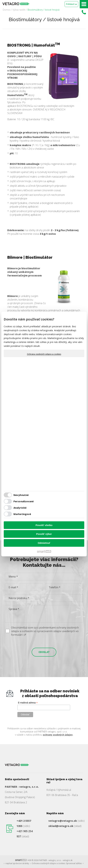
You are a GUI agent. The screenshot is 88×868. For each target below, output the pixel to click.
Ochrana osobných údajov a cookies (44, 354)
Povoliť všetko (44, 525)
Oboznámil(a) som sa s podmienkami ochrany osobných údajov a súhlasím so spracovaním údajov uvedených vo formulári (45, 631)
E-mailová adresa (28, 703)
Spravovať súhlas (74, 863)
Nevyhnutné (21, 495)
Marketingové (22, 514)
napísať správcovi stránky (17, 863)
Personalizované (24, 501)
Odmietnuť (44, 543)
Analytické (20, 508)
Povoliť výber (44, 534)
